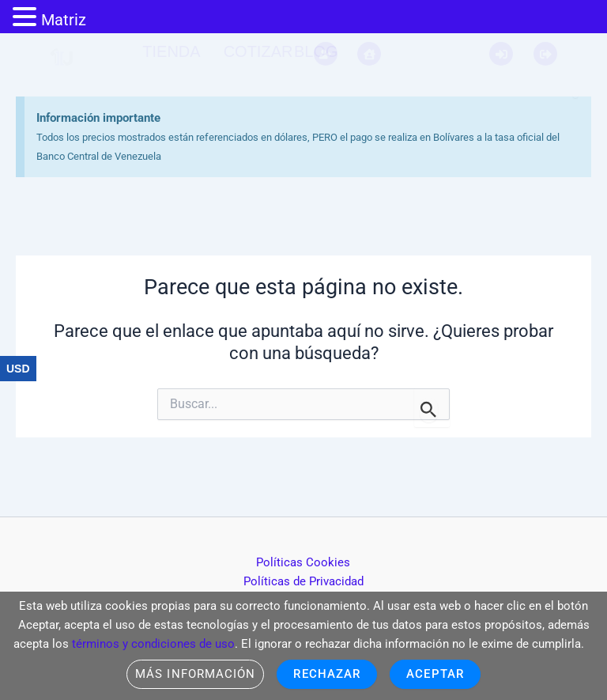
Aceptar (435, 674)
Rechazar (327, 674)
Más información (195, 674)
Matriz (64, 20)
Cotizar (258, 51)
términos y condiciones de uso (153, 644)
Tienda (171, 51)
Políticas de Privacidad (303, 581)
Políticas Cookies (303, 562)
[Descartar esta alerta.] (548, 67)
